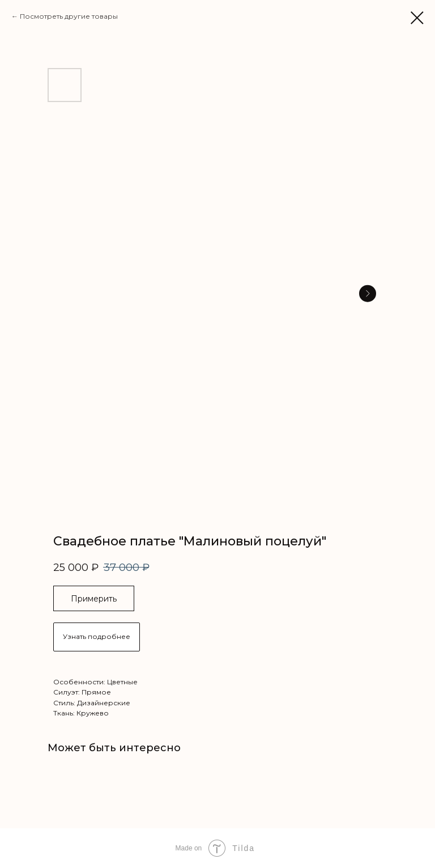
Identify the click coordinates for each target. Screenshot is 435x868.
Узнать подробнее (97, 636)
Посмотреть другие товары (69, 16)
